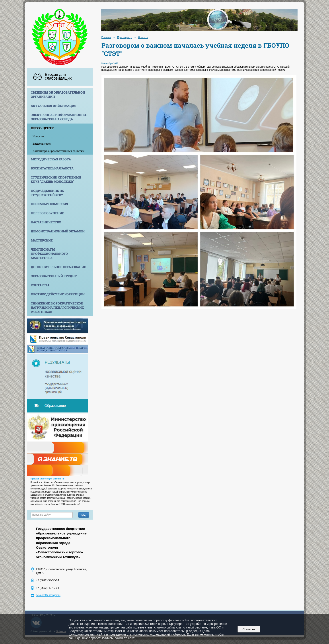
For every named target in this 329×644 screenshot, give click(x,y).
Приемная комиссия (49, 204)
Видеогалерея (42, 143)
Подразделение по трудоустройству (48, 193)
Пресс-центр (42, 128)
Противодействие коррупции (58, 294)
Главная (106, 37)
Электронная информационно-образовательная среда (59, 117)
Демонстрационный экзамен (58, 231)
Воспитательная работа (52, 168)
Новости (38, 136)
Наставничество (46, 222)
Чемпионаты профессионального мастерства (49, 254)
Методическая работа (51, 159)
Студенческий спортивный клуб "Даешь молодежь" (56, 179)
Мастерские (42, 240)
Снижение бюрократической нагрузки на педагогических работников (57, 307)
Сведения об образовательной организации (58, 94)
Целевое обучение (47, 213)
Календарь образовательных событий (58, 151)
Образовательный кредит (54, 276)
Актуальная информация (54, 106)
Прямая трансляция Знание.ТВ (48, 479)
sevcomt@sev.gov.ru (48, 595)
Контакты (40, 285)
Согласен (249, 629)
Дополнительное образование (58, 267)
